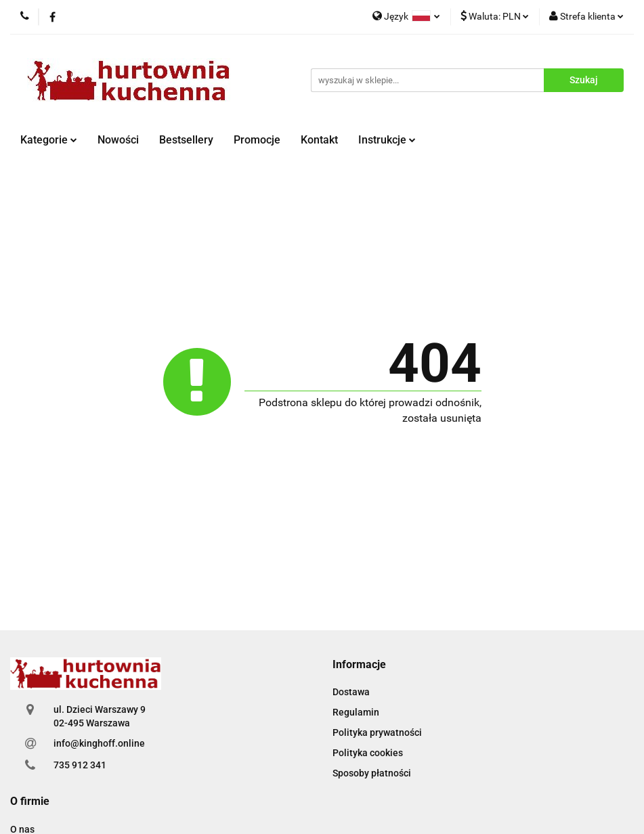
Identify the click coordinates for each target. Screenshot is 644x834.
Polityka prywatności (377, 732)
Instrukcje (387, 140)
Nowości (118, 140)
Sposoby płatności (372, 773)
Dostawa (351, 692)
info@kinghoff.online (99, 743)
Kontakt (319, 140)
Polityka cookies (368, 753)
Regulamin (356, 712)
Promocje (257, 140)
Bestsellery (186, 140)
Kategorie (49, 140)
